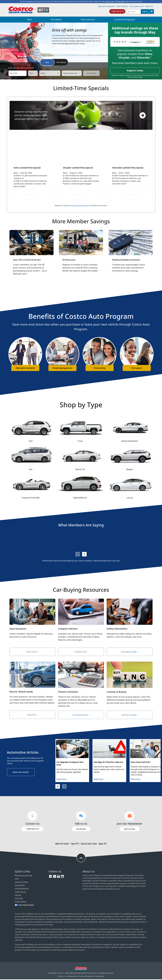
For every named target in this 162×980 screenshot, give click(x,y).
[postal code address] (133, 12)
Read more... (62, 780)
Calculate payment (81, 715)
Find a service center (31, 284)
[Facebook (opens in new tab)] (51, 877)
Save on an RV (81, 284)
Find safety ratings (130, 652)
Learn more (32, 652)
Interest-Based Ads (22, 889)
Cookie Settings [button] (21, 902)
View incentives (130, 284)
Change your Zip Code (24, 876)
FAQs (17, 879)
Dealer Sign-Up (20, 892)
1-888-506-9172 (117, 11)
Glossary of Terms (21, 883)
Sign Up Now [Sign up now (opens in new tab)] (130, 830)
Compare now (81, 652)
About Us (149, 6)
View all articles (21, 773)
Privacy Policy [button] (121, 2)
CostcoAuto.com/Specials (80, 206)
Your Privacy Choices (24, 905)
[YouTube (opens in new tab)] (62, 877)
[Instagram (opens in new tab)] (59, 877)
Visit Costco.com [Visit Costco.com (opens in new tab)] (137, 6)
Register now (32, 194)
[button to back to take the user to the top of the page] (81, 858)
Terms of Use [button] (110, 2)
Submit (145, 12)
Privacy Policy (20, 886)
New (29, 20)
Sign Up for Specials (106, 6)
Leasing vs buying (130, 715)
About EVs (32, 715)
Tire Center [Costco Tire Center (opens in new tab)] (19, 899)
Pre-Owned (56, 20)
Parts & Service (88, 20)
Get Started (81, 830)
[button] (152, 12)
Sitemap (18, 896)
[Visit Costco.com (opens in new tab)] (81, 969)
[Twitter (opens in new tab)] (55, 877)
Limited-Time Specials (124, 20)
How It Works (122, 6)
